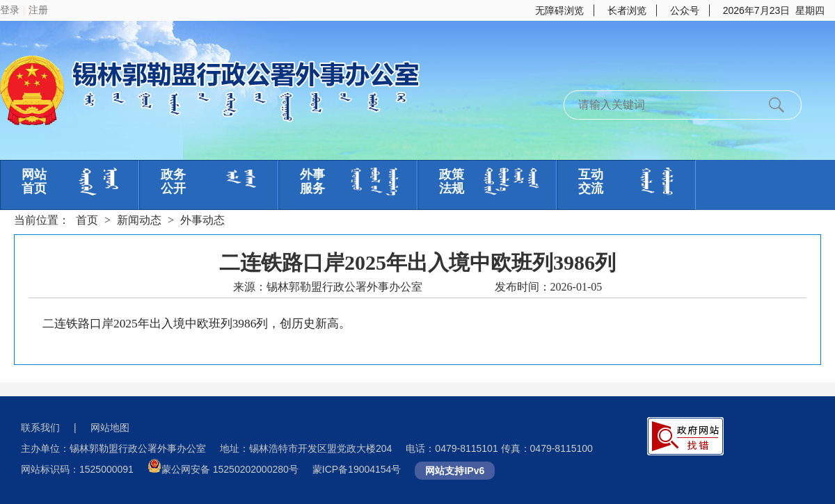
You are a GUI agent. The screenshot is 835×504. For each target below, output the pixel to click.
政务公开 (173, 181)
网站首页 (34, 181)
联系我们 (40, 428)
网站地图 (110, 428)
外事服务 (312, 181)
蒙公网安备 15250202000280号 (230, 469)
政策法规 (452, 181)
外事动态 (202, 220)
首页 (87, 220)
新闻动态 (139, 220)
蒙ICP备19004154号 (357, 469)
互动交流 (591, 181)
